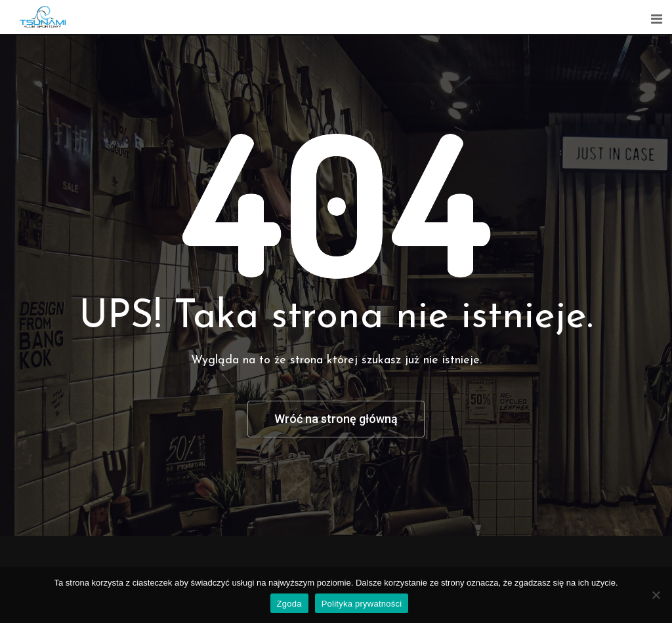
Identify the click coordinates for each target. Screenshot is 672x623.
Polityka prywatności (362, 604)
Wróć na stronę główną (336, 419)
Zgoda (289, 604)
